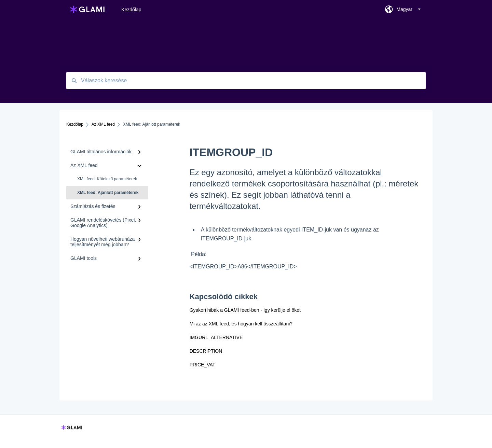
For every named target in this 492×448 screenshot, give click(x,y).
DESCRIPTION (206, 351)
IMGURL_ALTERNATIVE (216, 337)
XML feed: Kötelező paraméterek (107, 179)
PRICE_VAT (203, 365)
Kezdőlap (131, 10)
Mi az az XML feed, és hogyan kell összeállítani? (241, 324)
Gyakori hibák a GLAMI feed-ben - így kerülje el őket (245, 310)
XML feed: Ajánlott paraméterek (108, 193)
